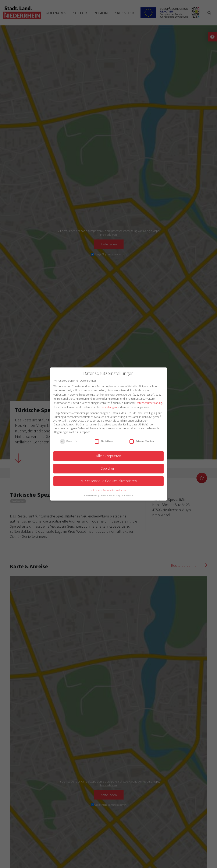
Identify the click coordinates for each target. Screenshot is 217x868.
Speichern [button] (108, 468)
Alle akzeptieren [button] (108, 456)
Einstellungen (109, 407)
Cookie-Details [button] (91, 495)
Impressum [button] (128, 495)
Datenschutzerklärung (149, 403)
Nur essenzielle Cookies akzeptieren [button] (108, 481)
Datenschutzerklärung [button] (110, 495)
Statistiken (104, 441)
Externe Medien (142, 441)
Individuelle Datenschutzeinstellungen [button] (109, 490)
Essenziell (69, 441)
